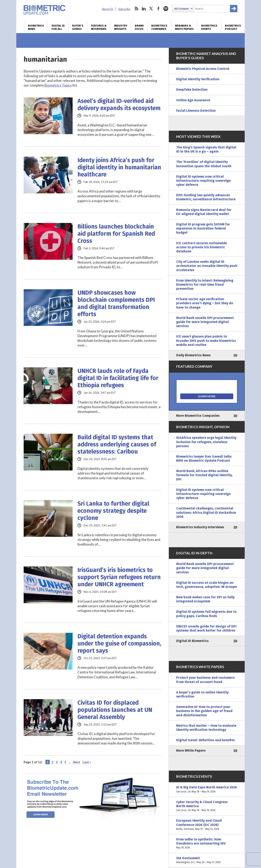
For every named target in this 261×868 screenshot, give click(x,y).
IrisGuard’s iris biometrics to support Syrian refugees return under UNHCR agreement (119, 577)
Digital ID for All (58, 27)
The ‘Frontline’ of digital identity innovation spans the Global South (204, 164)
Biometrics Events (209, 27)
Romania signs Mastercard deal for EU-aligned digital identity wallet (204, 212)
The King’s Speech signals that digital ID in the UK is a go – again (206, 149)
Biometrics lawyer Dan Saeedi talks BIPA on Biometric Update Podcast (204, 459)
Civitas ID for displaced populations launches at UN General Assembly (115, 710)
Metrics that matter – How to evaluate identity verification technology (206, 728)
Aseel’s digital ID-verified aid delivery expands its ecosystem (119, 105)
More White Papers (191, 750)
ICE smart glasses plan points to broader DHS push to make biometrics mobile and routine (206, 340)
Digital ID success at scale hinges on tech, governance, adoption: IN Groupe (207, 585)
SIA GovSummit (207, 860)
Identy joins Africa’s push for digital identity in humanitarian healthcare (119, 167)
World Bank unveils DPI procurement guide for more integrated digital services (205, 322)
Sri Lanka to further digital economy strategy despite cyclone (113, 511)
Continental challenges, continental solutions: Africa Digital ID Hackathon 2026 (206, 512)
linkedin (144, 9)
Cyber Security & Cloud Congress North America (207, 806)
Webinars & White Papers (184, 27)
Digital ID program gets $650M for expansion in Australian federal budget (203, 228)
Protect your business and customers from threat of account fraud (205, 680)
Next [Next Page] (77, 762)
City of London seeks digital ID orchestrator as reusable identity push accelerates (207, 266)
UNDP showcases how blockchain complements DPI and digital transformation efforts (116, 303)
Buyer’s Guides (78, 27)
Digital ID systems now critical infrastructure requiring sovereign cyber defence (203, 181)
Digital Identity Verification (198, 79)
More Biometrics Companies (198, 416)
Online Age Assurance (193, 100)
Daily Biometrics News (193, 355)
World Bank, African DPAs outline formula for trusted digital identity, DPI (204, 475)
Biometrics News (36, 27)
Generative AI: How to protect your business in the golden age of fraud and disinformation (204, 711)
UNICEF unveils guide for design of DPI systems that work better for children (206, 628)
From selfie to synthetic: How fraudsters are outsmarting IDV (207, 844)
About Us (108, 9)
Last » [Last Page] (87, 762)
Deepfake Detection (192, 90)
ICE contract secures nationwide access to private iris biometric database (202, 247)
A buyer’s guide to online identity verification (202, 694)
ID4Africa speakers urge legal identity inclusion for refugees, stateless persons (206, 442)
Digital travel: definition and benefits (205, 740)
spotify (166, 9)
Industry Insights (121, 27)
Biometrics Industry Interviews (200, 527)
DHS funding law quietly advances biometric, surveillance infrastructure (206, 197)
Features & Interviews (99, 27)
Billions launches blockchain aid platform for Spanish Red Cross (116, 234)
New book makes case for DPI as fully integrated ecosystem (205, 599)
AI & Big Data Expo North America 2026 (207, 789)
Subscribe (124, 9)
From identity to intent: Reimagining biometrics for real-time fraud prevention (205, 285)
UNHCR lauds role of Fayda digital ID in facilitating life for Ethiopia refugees (118, 378)
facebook (158, 9)
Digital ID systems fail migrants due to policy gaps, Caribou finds (206, 614)
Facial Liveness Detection (196, 111)
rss (136, 9)
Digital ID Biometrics (192, 641)
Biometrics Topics (58, 85)
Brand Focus (139, 27)
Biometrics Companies (159, 27)
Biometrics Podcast (233, 27)
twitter (151, 9)
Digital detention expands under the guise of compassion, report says (119, 643)
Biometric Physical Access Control (203, 69)
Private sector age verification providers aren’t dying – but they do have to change (205, 303)
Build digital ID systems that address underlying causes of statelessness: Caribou (117, 444)
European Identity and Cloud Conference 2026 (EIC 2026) (207, 825)
